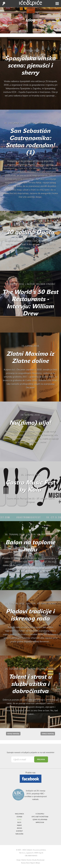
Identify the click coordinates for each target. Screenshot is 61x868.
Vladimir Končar (26, 860)
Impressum (40, 823)
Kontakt (19, 831)
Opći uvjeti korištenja (40, 817)
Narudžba (19, 834)
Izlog (19, 820)
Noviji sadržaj (13, 734)
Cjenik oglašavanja (40, 820)
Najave (19, 825)
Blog (19, 823)
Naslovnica (19, 814)
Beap (38, 863)
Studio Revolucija (38, 860)
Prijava (41, 759)
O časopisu (40, 814)
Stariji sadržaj (48, 734)
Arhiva (19, 828)
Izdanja (19, 817)
